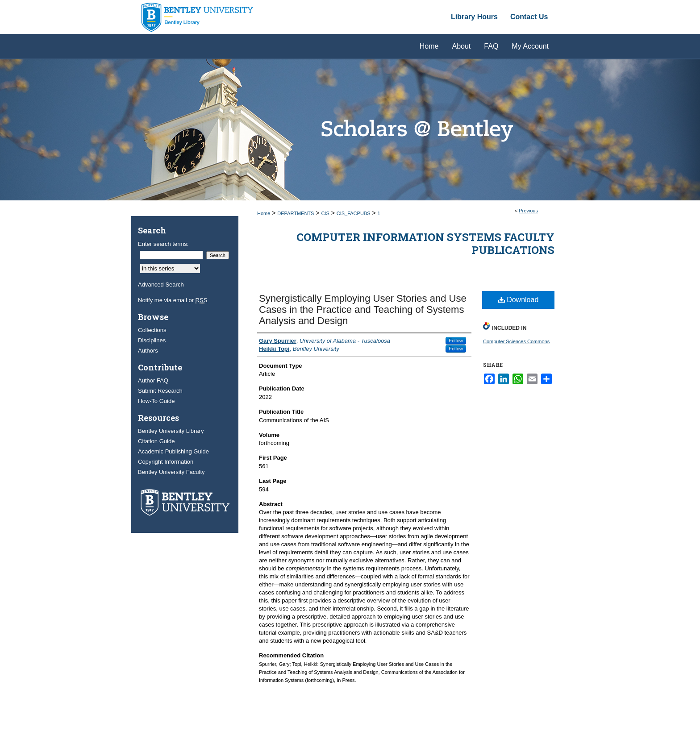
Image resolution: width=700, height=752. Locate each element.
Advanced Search (161, 285)
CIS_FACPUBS (354, 213)
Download (519, 300)
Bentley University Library (171, 431)
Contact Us (529, 17)
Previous (528, 211)
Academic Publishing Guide (173, 451)
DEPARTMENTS (296, 213)
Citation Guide (156, 441)
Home (264, 213)
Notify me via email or (173, 300)
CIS (325, 213)
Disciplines (152, 340)
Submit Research (160, 391)
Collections (152, 330)
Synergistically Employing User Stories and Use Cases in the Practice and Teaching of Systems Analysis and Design (363, 310)
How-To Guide (156, 401)
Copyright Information (166, 462)
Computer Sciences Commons (516, 341)
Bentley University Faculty (171, 472)
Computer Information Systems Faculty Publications (425, 243)
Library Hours (474, 17)
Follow (456, 341)
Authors (148, 351)
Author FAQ (153, 380)
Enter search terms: (163, 244)
